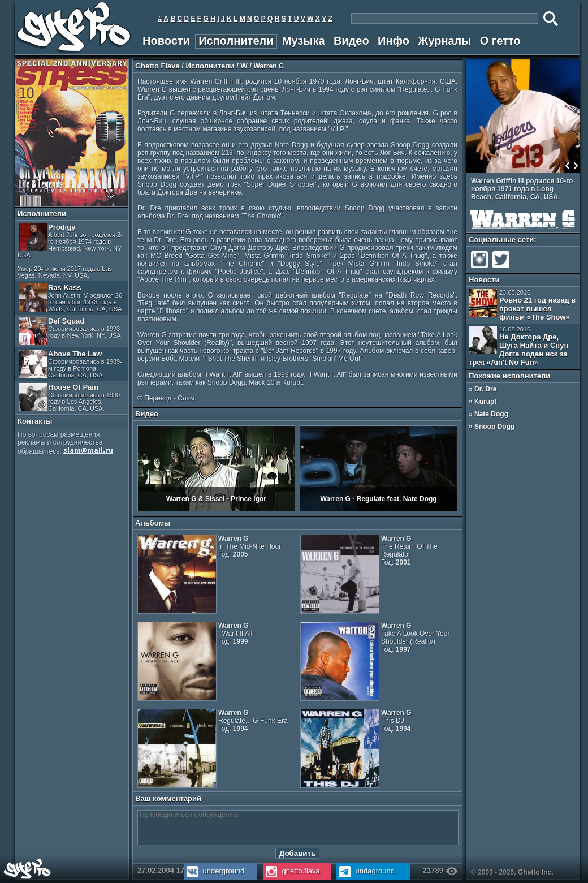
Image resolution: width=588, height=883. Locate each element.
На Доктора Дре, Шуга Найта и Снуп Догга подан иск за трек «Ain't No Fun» (518, 346)
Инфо (394, 41)
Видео (351, 41)
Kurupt (485, 402)
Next (576, 166)
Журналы (444, 41)
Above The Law (70, 364)
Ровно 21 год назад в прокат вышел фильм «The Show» (522, 305)
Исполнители (236, 41)
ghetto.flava (291, 871)
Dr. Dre (485, 389)
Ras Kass (72, 298)
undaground (366, 871)
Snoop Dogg (494, 427)
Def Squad (71, 331)
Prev (568, 166)
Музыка (304, 41)
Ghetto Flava (157, 66)
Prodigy (70, 251)
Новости (166, 41)
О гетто (500, 41)
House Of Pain (69, 397)
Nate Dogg (491, 414)
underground (214, 871)
